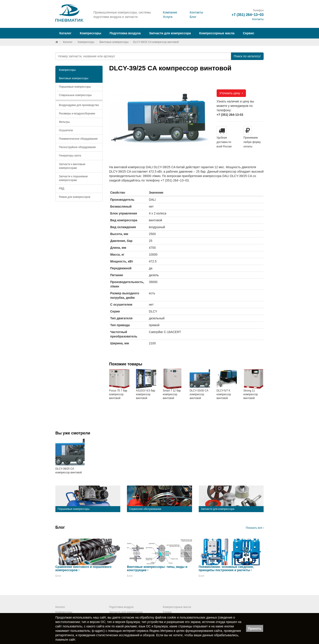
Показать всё (255, 528)
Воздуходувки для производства (79, 105)
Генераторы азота (70, 156)
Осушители (66, 130)
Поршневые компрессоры (75, 87)
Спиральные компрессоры (75, 95)
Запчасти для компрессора (170, 33)
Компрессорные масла (217, 33)
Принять (255, 629)
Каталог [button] (65, 33)
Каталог (68, 42)
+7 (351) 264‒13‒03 (248, 15)
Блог (193, 17)
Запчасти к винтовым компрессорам (72, 166)
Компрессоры (86, 42)
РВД (62, 189)
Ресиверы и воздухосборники (77, 114)
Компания (170, 12)
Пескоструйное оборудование (77, 147)
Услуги (168, 17)
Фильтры (64, 122)
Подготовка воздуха (121, 607)
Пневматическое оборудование (78, 139)
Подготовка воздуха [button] (125, 33)
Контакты (196, 12)
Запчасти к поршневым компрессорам (73, 178)
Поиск (247, 56)
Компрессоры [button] (90, 33)
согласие (128, 617)
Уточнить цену (231, 93)
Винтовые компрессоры (114, 42)
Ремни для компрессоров (75, 197)
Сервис (248, 33)
